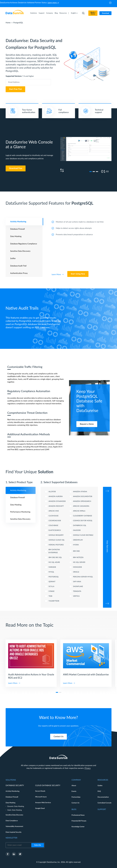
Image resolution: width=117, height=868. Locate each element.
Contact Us (75, 803)
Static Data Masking (15, 810)
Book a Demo (93, 13)
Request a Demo (87, 424)
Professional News (78, 815)
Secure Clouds (40, 791)
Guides (100, 786)
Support (42, 13)
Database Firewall (12, 797)
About (74, 786)
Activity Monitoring (12, 791)
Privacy (88, 768)
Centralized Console (104, 803)
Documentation (103, 797)
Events (74, 791)
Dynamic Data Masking (16, 806)
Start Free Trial (15, 89)
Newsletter (11, 838)
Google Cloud (40, 808)
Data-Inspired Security (14, 832)
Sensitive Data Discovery (14, 815)
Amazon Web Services (43, 803)
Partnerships (76, 797)
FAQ (99, 791)
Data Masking (10, 803)
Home (8, 23)
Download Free (16, 168)
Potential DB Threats (79, 821)
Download (105, 13)
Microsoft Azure (41, 797)
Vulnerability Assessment (14, 826)
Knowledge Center (78, 827)
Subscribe (38, 845)
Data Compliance (12, 821)
